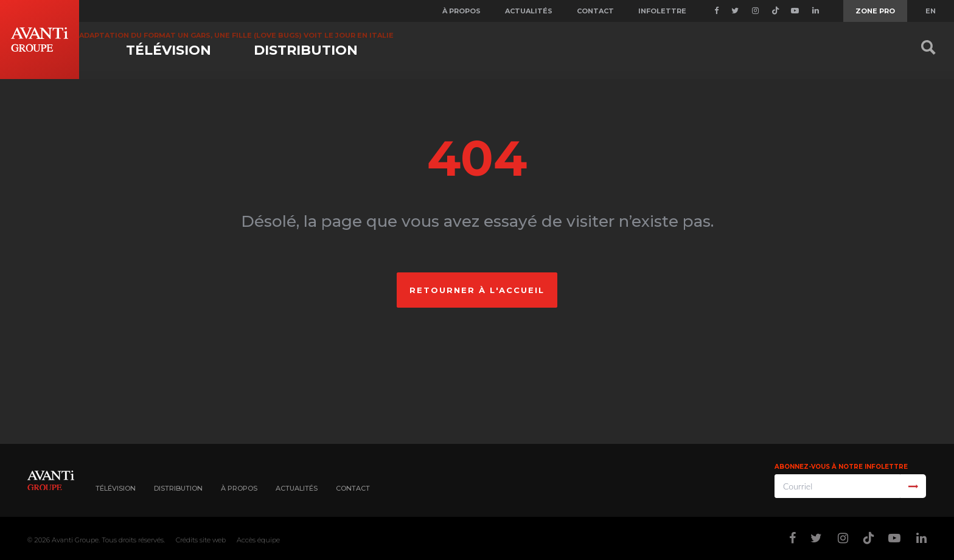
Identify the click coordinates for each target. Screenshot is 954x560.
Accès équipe (258, 540)
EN (931, 11)
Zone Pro (875, 11)
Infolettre (662, 11)
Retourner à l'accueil (477, 290)
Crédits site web (201, 540)
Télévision (169, 50)
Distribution (306, 50)
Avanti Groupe (75, 540)
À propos (461, 11)
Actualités (529, 11)
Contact (595, 11)
